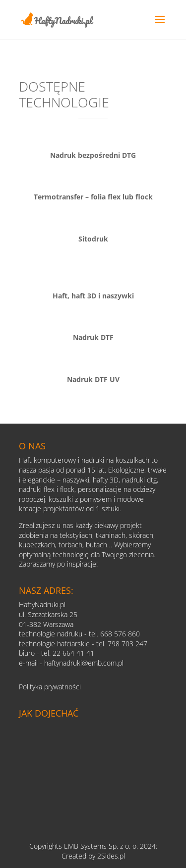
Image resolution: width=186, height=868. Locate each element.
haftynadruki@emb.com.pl (84, 663)
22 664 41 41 (73, 653)
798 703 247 (127, 644)
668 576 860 (120, 634)
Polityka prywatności (50, 687)
